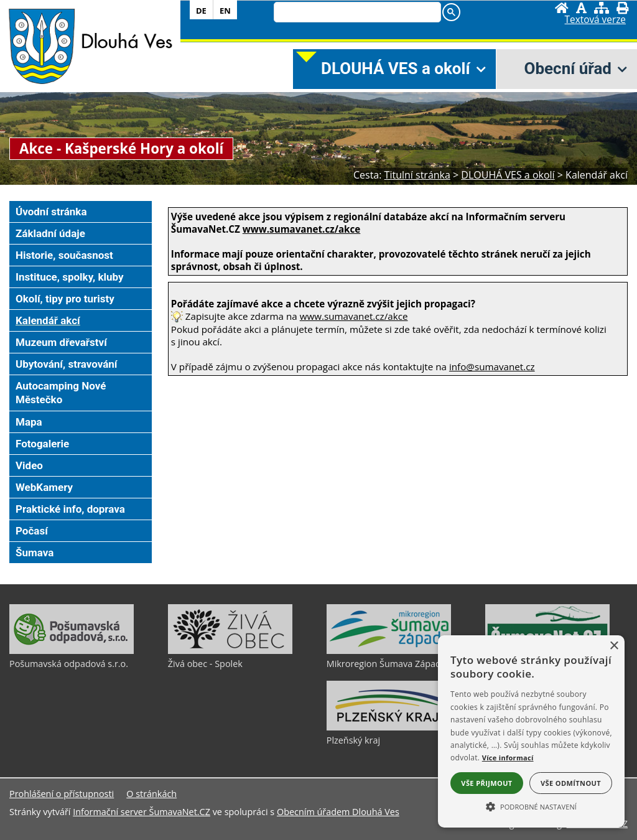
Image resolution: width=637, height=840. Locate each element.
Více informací (508, 758)
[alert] (531, 731)
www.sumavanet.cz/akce (354, 316)
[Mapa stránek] (602, 8)
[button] (531, 806)
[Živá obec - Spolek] (230, 651)
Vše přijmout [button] (486, 783)
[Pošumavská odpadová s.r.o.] (72, 651)
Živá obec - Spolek (205, 664)
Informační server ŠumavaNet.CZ (142, 812)
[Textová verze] (595, 20)
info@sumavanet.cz (492, 366)
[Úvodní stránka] (562, 8)
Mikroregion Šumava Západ (384, 664)
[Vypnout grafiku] (581, 8)
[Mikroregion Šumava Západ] (389, 651)
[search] (356, 13)
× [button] (614, 646)
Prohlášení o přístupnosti (62, 794)
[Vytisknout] (622, 8)
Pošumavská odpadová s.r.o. (69, 664)
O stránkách (151, 794)
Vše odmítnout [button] (571, 783)
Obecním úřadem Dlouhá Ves (338, 812)
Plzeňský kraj (353, 740)
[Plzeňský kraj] (389, 727)
